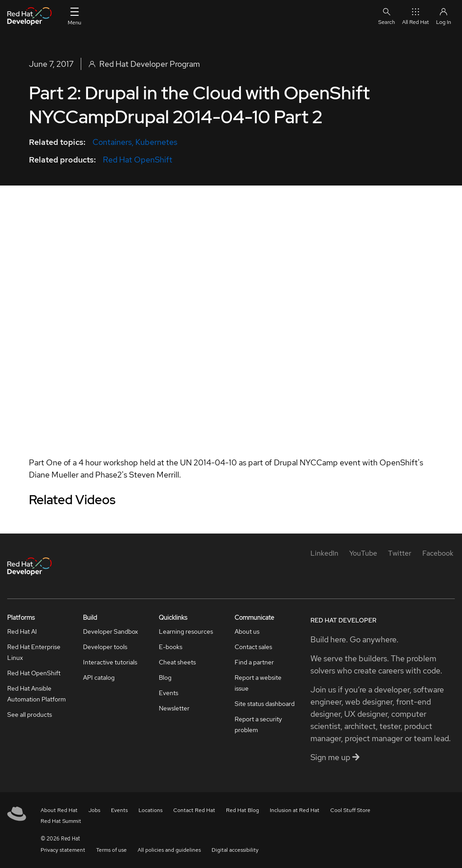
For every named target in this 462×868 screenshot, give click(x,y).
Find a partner (254, 662)
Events (169, 693)
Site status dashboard (265, 704)
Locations (150, 810)
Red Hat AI (22, 631)
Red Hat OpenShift (138, 160)
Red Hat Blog (243, 810)
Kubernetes (156, 142)
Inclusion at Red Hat (295, 810)
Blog (165, 678)
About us (247, 631)
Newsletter (174, 708)
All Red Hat (415, 16)
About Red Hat (59, 810)
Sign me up (335, 757)
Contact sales (253, 647)
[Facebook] (438, 553)
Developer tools (105, 647)
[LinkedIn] (324, 553)
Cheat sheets (177, 662)
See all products (30, 715)
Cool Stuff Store (350, 810)
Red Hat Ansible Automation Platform (37, 694)
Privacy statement (63, 850)
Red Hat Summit (61, 821)
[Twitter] (400, 553)
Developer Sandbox (111, 631)
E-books (171, 647)
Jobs (94, 810)
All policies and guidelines (169, 850)
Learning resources (186, 631)
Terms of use (111, 850)
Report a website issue (258, 683)
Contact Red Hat (194, 810)
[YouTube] (363, 553)
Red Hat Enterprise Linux (34, 652)
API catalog (99, 678)
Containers (112, 142)
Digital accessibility (235, 850)
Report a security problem (258, 724)
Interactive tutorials (110, 662)
